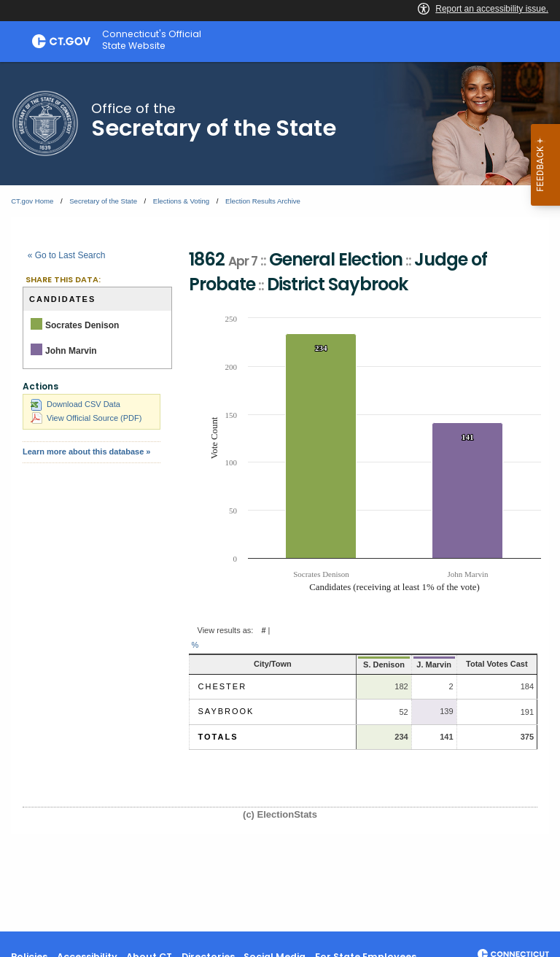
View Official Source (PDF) (86, 418)
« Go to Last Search (67, 255)
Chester (223, 686)
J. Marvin (416, 665)
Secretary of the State (103, 201)
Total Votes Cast (489, 664)
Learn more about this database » (86, 452)
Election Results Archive (263, 201)
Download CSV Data (75, 404)
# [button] (263, 630)
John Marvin (71, 351)
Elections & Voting (181, 201)
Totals (218, 737)
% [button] (195, 645)
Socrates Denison (82, 325)
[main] (280, 497)
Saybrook (226, 711)
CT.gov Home (32, 201)
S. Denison (365, 665)
